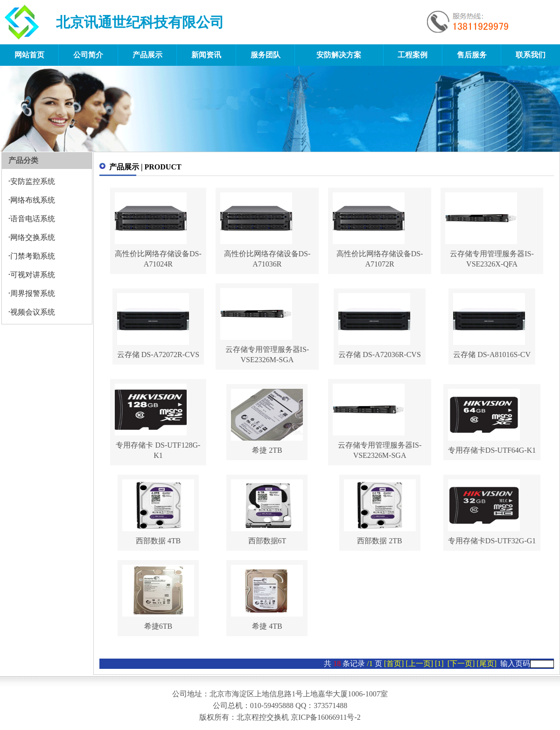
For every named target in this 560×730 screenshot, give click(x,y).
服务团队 (266, 55)
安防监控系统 (33, 181)
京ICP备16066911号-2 (326, 717)
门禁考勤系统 (33, 256)
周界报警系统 (33, 293)
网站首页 (29, 55)
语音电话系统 (33, 219)
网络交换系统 (33, 237)
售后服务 (472, 55)
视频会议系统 (33, 312)
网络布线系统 (33, 200)
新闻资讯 (206, 55)
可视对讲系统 (33, 275)
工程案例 (413, 55)
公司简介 (88, 55)
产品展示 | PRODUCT (145, 167)
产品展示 (147, 55)
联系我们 (531, 55)
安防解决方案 (339, 55)
